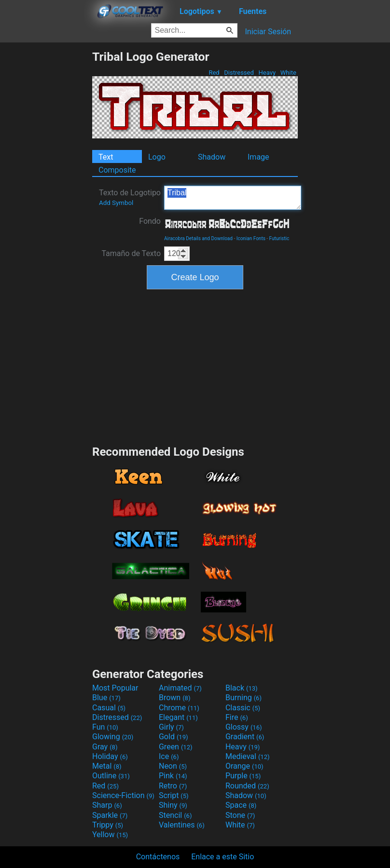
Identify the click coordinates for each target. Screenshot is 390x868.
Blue (106, 698)
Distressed (239, 73)
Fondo (150, 221)
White (288, 73)
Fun (105, 727)
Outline (111, 776)
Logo (157, 157)
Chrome (179, 708)
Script (174, 795)
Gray (105, 747)
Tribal (233, 198)
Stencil (175, 815)
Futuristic (279, 238)
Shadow (212, 157)
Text (106, 157)
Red (214, 73)
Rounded (247, 786)
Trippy (108, 825)
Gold (174, 737)
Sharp (107, 805)
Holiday (110, 756)
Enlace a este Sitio (223, 857)
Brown (174, 698)
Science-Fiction (123, 795)
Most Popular (115, 688)
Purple (243, 776)
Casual (109, 708)
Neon (173, 766)
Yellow (110, 834)
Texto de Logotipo (130, 197)
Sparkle (110, 815)
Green (176, 747)
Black (242, 688)
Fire (237, 717)
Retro (173, 786)
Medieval (248, 756)
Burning (244, 698)
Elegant (178, 717)
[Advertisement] (46, 194)
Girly (171, 727)
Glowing (113, 737)
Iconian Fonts (251, 238)
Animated (180, 688)
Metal (107, 766)
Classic (243, 708)
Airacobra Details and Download (198, 238)
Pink (173, 776)
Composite (117, 170)
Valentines (182, 825)
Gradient (245, 737)
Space (241, 805)
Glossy (244, 727)
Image (258, 157)
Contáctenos (158, 857)
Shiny (173, 805)
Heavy (267, 73)
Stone (240, 815)
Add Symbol (116, 203)
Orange (244, 766)
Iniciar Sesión (268, 32)
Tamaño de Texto (131, 253)
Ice (169, 756)
